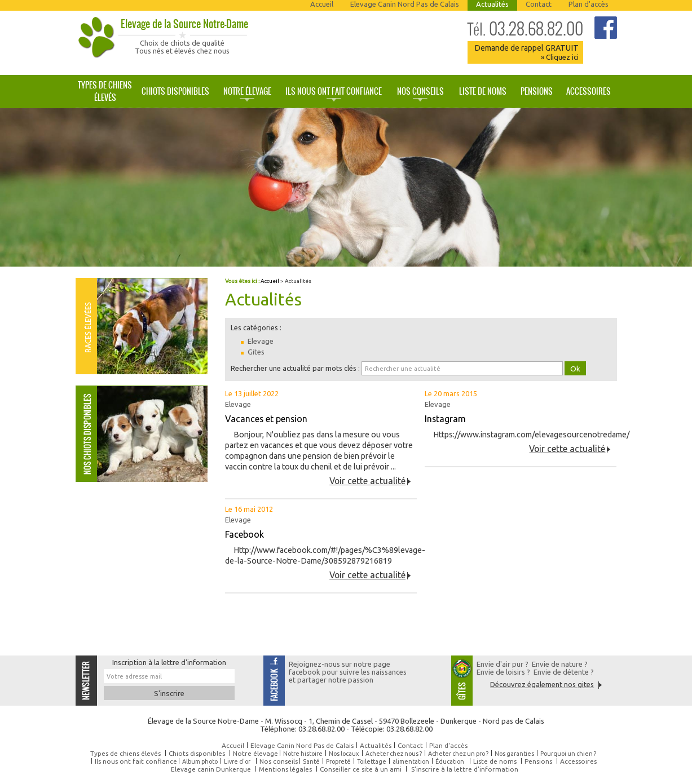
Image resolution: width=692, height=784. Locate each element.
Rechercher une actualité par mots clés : (295, 368)
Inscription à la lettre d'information (169, 662)
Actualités (492, 4)
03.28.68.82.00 (525, 29)
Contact (539, 4)
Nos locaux (344, 754)
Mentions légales (285, 769)
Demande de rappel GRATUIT (526, 52)
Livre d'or (237, 761)
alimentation (411, 761)
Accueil (322, 4)
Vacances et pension (266, 419)
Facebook (244, 534)
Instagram (445, 419)
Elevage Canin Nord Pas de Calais (405, 4)
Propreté (338, 761)
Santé (311, 761)
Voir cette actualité (367, 481)
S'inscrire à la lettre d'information (465, 769)
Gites (256, 352)
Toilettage (372, 761)
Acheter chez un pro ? (458, 754)
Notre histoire (303, 754)
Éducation (450, 761)
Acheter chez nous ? (394, 754)
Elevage (261, 341)
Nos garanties (514, 754)
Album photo (200, 761)
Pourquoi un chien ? (568, 754)
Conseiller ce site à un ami (361, 769)
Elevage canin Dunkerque (211, 769)
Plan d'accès (589, 4)
